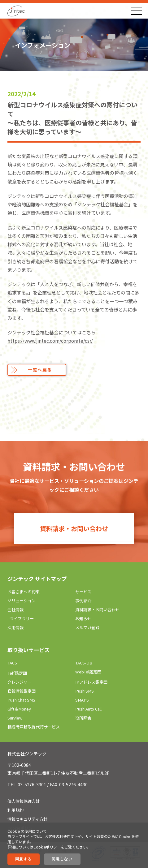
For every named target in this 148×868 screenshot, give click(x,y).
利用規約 (15, 810)
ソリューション (22, 601)
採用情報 (15, 627)
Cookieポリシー (47, 847)
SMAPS (82, 700)
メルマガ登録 (87, 627)
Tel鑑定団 (17, 673)
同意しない (62, 859)
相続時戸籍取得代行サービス (34, 727)
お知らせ (83, 619)
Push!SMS (85, 691)
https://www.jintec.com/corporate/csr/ (50, 341)
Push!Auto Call (88, 709)
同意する (24, 859)
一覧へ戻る (40, 370)
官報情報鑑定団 (22, 691)
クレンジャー (19, 682)
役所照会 (83, 718)
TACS (12, 663)
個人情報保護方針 (24, 801)
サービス (83, 592)
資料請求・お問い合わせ (74, 529)
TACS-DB (84, 663)
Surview (15, 718)
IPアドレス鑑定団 (91, 682)
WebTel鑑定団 (88, 672)
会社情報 (15, 610)
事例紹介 (83, 601)
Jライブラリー (21, 619)
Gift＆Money (19, 709)
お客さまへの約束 (24, 592)
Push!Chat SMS (21, 700)
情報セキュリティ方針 (27, 819)
